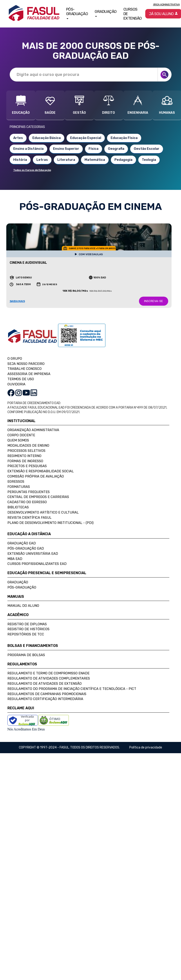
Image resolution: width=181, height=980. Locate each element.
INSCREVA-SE (154, 301)
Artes (18, 138)
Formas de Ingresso (25, 461)
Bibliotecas (18, 507)
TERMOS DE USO (21, 379)
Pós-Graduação (22, 587)
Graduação (18, 582)
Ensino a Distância (28, 149)
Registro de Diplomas (27, 624)
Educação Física (124, 138)
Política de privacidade (146, 747)
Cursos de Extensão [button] (133, 14)
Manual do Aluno (23, 606)
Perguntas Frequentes (29, 492)
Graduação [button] (106, 13)
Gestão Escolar (147, 149)
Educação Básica (47, 138)
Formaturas (19, 487)
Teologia (149, 160)
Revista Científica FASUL (29, 518)
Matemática (95, 160)
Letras (42, 160)
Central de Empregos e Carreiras (38, 497)
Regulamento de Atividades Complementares (49, 678)
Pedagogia (123, 160)
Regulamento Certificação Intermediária (45, 699)
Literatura (66, 160)
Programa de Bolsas (26, 655)
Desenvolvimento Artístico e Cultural (43, 512)
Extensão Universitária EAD (33, 554)
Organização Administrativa (33, 430)
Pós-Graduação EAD (26, 548)
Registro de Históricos (28, 629)
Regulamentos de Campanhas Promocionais (47, 694)
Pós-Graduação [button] (77, 13)
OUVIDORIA (16, 384)
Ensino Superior (66, 149)
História (20, 160)
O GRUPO (15, 359)
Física (94, 149)
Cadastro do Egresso (27, 502)
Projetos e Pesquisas (27, 466)
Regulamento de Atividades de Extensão (45, 684)
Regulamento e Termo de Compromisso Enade (48, 673)
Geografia (116, 149)
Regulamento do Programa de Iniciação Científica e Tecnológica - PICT (72, 689)
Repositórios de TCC (26, 634)
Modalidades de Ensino (28, 446)
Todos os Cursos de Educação (32, 170)
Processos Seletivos (26, 451)
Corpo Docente (21, 435)
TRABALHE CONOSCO (25, 369)
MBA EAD (15, 559)
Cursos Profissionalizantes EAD (37, 564)
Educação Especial (86, 138)
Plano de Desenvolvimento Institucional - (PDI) (50, 523)
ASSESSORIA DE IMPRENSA (29, 374)
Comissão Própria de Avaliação (36, 476)
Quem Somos (18, 440)
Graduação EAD (22, 543)
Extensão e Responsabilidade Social (41, 471)
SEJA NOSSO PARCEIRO (26, 364)
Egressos (16, 482)
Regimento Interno (24, 456)
